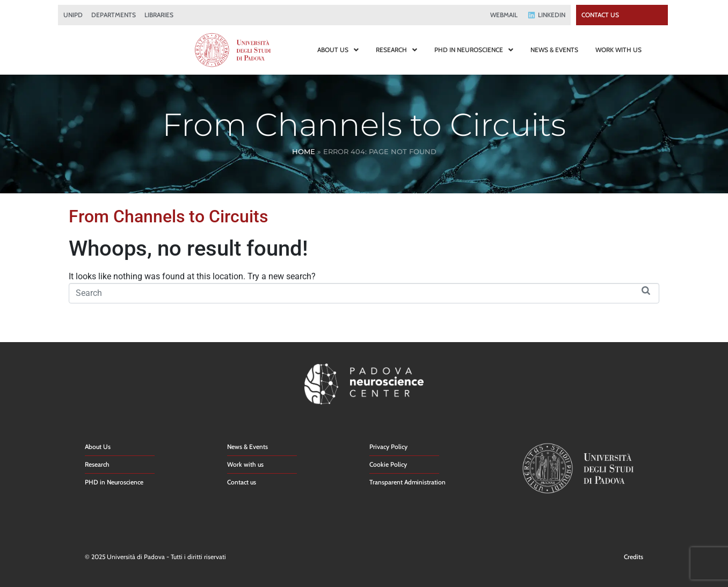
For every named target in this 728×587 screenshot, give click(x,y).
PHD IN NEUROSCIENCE (474, 50)
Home (304, 151)
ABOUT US (338, 50)
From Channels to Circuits (168, 216)
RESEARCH (396, 50)
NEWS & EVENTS (554, 50)
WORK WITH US (618, 50)
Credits (634, 557)
